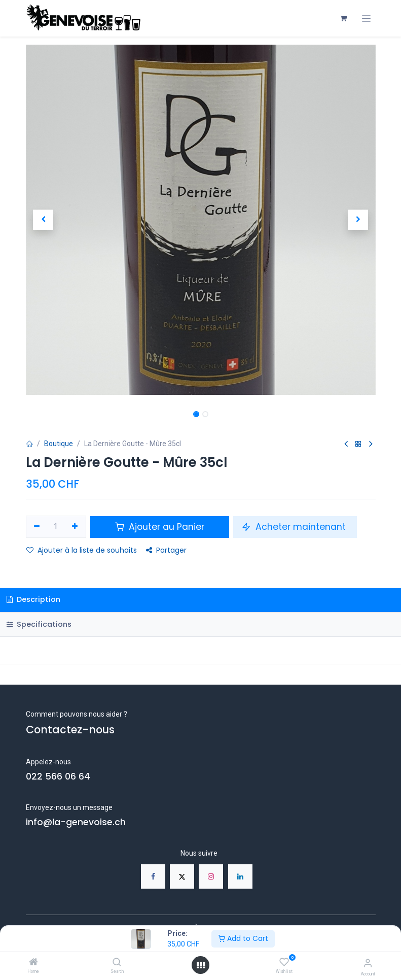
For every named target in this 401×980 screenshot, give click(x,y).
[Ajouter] (75, 527)
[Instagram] (211, 876)
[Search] (117, 963)
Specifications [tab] (39, 624)
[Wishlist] (284, 962)
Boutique (59, 444)
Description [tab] (33, 599)
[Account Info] (368, 963)
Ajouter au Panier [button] (160, 527)
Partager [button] (166, 550)
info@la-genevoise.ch (76, 822)
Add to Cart (243, 938)
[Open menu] (201, 965)
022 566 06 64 (58, 776)
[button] (43, 220)
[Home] (33, 963)
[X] (182, 876)
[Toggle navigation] (366, 19)
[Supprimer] (37, 527)
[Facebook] (153, 876)
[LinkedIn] (240, 876)
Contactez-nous (70, 730)
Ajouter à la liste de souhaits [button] (82, 550)
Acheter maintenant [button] (295, 527)
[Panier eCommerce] (344, 18)
